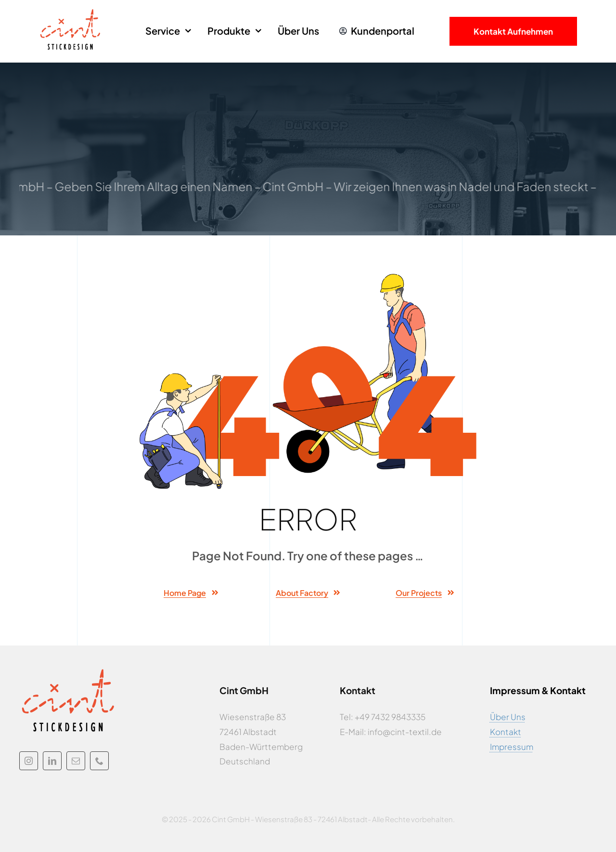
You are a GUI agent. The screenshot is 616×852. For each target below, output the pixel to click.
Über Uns (508, 717)
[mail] (76, 761)
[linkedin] (52, 761)
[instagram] (29, 761)
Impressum (512, 747)
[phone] (99, 761)
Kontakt (506, 732)
